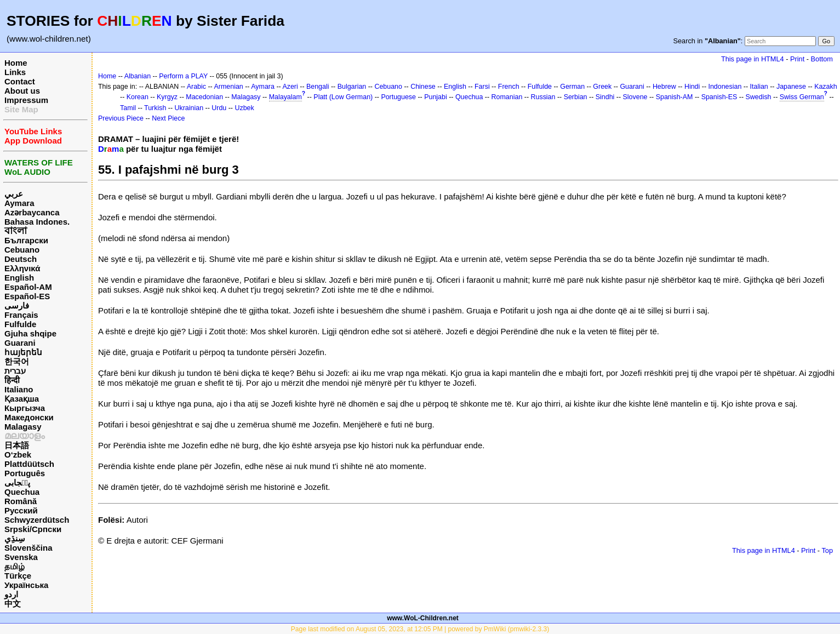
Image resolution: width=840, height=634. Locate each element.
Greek (602, 87)
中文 (13, 604)
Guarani (20, 343)
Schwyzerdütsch (37, 520)
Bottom (822, 59)
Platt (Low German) (343, 97)
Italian (759, 87)
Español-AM (28, 287)
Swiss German (802, 97)
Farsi (482, 87)
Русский (21, 510)
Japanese (791, 87)
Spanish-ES (719, 97)
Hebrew (664, 87)
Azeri (290, 87)
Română (21, 501)
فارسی (17, 305)
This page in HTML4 (753, 59)
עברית (15, 371)
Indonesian (725, 87)
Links (15, 72)
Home (16, 63)
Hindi (692, 87)
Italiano (19, 389)
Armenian (229, 87)
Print (797, 59)
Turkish (155, 108)
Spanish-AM (675, 97)
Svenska (21, 557)
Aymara (19, 203)
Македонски (29, 417)
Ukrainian (189, 108)
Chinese (423, 87)
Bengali (318, 87)
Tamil (128, 108)
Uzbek (244, 108)
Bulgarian (352, 87)
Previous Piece (121, 118)
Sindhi (605, 97)
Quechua (22, 492)
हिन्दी (12, 380)
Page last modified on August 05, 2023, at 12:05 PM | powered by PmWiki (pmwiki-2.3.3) (420, 629)
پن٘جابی (17, 482)
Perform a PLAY (183, 76)
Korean (138, 97)
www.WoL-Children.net (423, 618)
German (572, 87)
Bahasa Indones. (37, 222)
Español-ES (27, 296)
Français (21, 315)
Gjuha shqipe (30, 333)
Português (25, 473)
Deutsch (21, 259)
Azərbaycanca (32, 212)
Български (26, 240)
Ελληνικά (22, 268)
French (509, 87)
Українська (26, 585)
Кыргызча (25, 408)
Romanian (507, 97)
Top (827, 550)
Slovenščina (28, 548)
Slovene (635, 97)
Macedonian (204, 97)
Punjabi (436, 97)
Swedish (759, 97)
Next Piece (168, 118)
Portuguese (398, 97)
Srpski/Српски (33, 529)
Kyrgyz (167, 97)
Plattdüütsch (29, 464)
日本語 (17, 445)
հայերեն (23, 352)
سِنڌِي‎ (15, 538)
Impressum (26, 100)
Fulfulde (20, 324)
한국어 (17, 361)
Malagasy (23, 427)
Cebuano (22, 250)
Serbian (576, 97)
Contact (20, 81)
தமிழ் (15, 566)
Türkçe (18, 576)
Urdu (219, 108)
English (19, 278)
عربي (14, 194)
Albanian (138, 76)
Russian (543, 97)
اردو (11, 594)
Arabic (196, 87)
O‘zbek (18, 455)
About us (22, 91)
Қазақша (22, 399)
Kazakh (826, 87)
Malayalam (285, 97)
